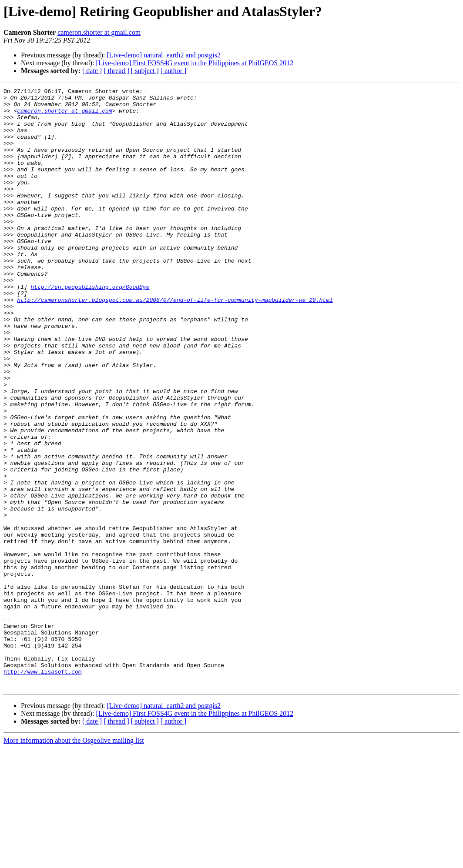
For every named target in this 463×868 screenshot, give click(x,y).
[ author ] (174, 71)
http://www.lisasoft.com (42, 789)
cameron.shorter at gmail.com (99, 32)
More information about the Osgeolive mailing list (74, 860)
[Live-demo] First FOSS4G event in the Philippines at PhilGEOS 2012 (195, 63)
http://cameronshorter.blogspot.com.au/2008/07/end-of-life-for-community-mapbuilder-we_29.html (175, 343)
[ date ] (92, 71)
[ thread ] (116, 71)
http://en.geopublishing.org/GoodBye (90, 327)
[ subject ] (145, 71)
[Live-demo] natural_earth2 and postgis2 (164, 55)
